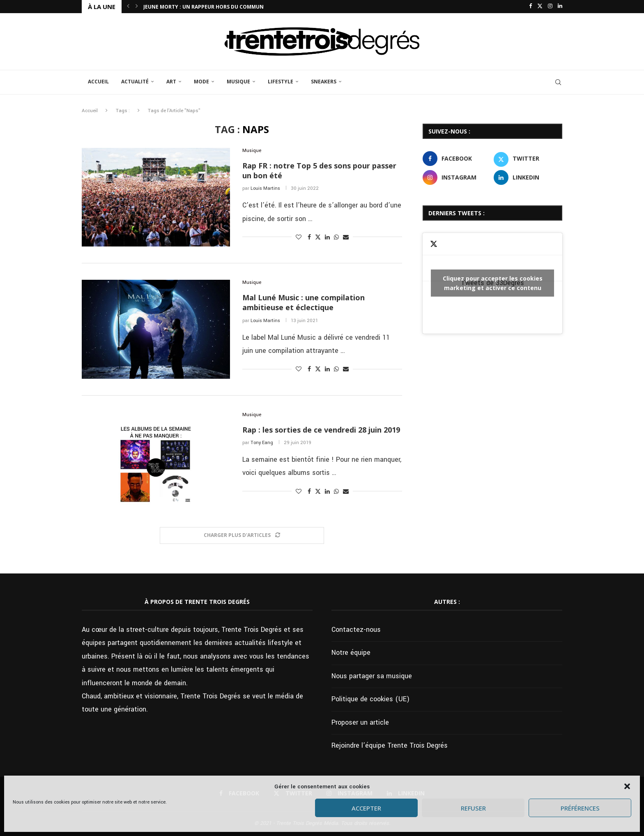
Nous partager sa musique (372, 676)
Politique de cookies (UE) (370, 699)
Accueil (98, 82)
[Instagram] (550, 7)
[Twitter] (540, 7)
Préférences (580, 808)
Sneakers (324, 82)
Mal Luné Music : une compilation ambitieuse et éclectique (304, 302)
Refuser (473, 808)
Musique (238, 82)
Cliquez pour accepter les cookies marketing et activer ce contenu (493, 283)
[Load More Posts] (242, 535)
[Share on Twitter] (318, 237)
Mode (201, 82)
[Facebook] (530, 7)
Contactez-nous (356, 630)
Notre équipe (351, 653)
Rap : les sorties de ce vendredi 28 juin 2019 (321, 430)
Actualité (135, 82)
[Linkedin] (560, 7)
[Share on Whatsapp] (336, 237)
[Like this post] (299, 237)
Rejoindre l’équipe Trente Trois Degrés (390, 745)
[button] (627, 786)
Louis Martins (265, 188)
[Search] (558, 82)
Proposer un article (360, 722)
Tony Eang (262, 443)
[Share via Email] (346, 237)
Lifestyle (281, 82)
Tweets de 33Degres (492, 283)
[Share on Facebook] (309, 237)
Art (171, 82)
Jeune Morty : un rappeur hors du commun (204, 7)
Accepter (366, 808)
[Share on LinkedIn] (327, 237)
